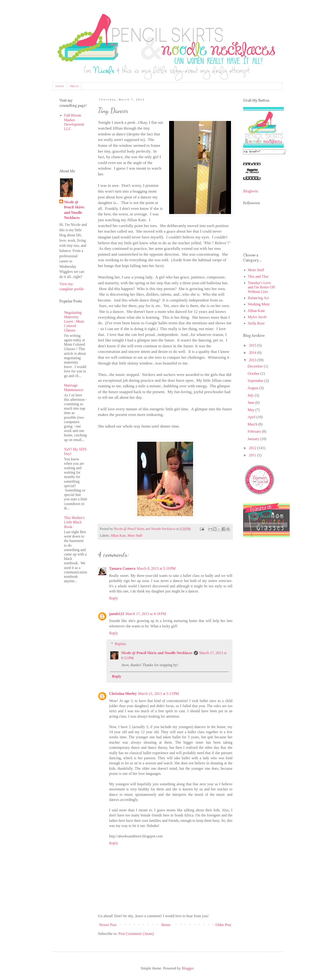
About (74, 86)
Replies (121, 644)
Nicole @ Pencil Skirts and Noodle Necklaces (157, 653)
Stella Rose (256, 324)
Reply (114, 598)
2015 (253, 346)
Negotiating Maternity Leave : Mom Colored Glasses (74, 321)
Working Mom (259, 305)
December (256, 367)
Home (60, 86)
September (256, 381)
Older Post (223, 925)
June (251, 403)
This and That (258, 277)
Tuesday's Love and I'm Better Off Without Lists (261, 288)
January (254, 440)
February (255, 432)
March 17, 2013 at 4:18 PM (146, 614)
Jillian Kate (118, 535)
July (251, 396)
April (252, 418)
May (251, 410)
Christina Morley (123, 694)
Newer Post (108, 925)
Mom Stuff (135, 535)
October (254, 374)
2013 (253, 361)
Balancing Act (258, 299)
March (253, 425)
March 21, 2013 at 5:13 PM (159, 694)
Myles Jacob (257, 318)
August (253, 389)
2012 (253, 449)
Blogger (188, 968)
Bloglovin (251, 192)
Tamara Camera (122, 568)
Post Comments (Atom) (136, 934)
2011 (253, 456)
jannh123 (117, 614)
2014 (253, 353)
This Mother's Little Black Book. (74, 522)
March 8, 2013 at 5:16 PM (156, 568)
